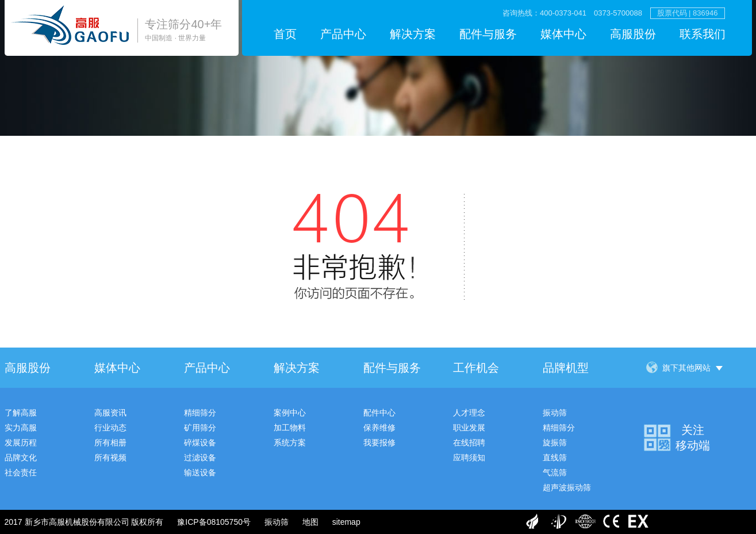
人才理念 (469, 413)
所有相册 (110, 443)
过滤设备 (200, 457)
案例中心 (290, 413)
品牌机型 (566, 368)
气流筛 (555, 472)
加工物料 (290, 428)
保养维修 (379, 428)
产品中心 (343, 34)
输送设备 (200, 472)
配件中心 (379, 413)
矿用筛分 (200, 428)
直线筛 (555, 457)
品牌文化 (21, 457)
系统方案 (290, 443)
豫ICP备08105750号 (214, 522)
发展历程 (21, 443)
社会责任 (21, 472)
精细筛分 (200, 413)
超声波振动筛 (567, 487)
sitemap (346, 522)
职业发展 (469, 428)
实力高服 (21, 428)
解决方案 (413, 34)
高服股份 (633, 34)
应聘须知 (469, 457)
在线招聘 (469, 443)
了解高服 (21, 413)
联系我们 (703, 34)
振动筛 (555, 413)
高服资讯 (110, 413)
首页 (285, 34)
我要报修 (379, 443)
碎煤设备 (200, 443)
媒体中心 (563, 34)
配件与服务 (488, 34)
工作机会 (476, 368)
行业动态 (110, 428)
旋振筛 (555, 443)
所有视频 (110, 457)
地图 (310, 522)
